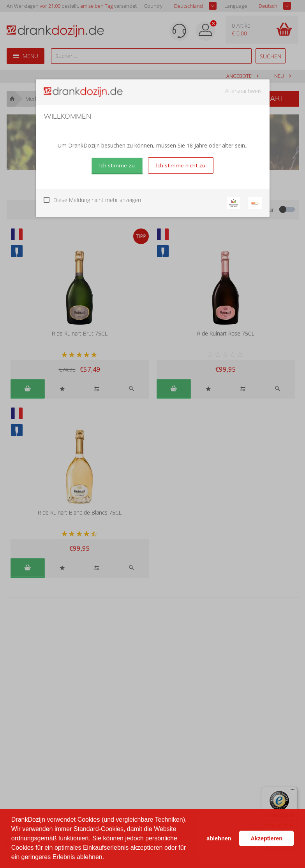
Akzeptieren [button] (266, 838)
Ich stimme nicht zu (181, 165)
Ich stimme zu (117, 165)
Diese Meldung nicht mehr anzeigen (97, 200)
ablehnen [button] (219, 838)
